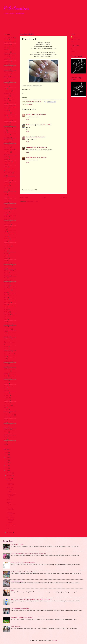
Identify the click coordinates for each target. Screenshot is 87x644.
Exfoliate (6, 157)
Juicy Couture (7, 224)
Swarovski (6, 400)
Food (5, 175)
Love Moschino (7, 266)
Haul (5, 205)
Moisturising (7, 302)
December (10, 473)
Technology (7, 403)
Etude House (7, 152)
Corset (12, 590)
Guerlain (6, 190)
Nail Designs (29, 104)
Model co (6, 300)
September (10, 532)
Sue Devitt (6, 395)
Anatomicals (7, 45)
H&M (5, 192)
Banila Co (6, 57)
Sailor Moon (7, 371)
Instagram (73, 51)
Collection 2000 (8, 120)
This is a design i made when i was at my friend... (11, 520)
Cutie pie (9, 480)
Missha (5, 292)
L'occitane (6, 239)
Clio (5, 115)
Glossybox (6, 185)
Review (5, 364)
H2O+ (5, 197)
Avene (5, 50)
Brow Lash (6, 96)
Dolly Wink (7, 135)
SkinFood (6, 383)
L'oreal (5, 241)
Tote (5, 422)
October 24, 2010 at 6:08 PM (39, 158)
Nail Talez (29, 158)
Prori (5, 359)
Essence (6, 145)
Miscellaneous (7, 290)
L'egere (5, 236)
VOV (5, 434)
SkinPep (6, 386)
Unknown (75, 37)
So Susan (6, 390)
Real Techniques (8, 361)
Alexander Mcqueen (9, 37)
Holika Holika (7, 210)
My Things (6, 312)
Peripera (6, 347)
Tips (5, 408)
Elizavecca (6, 142)
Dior (5, 130)
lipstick (5, 256)
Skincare (6, 381)
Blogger (55, 640)
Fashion (6, 167)
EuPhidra (6, 154)
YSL (5, 442)
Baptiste (6, 59)
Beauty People (7, 67)
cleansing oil (7, 113)
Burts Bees (6, 101)
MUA (5, 307)
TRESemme (7, 425)
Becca (5, 79)
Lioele (5, 251)
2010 (7, 471)
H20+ (5, 195)
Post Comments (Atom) (32, 201)
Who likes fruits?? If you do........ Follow (11, 496)
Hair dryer (6, 200)
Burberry (6, 98)
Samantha (29, 147)
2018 (7, 452)
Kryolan (6, 234)
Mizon (5, 297)
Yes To (5, 439)
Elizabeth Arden (8, 140)
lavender (6, 249)
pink (5, 356)
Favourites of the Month (10, 169)
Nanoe (5, 319)
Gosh (5, 188)
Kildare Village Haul (16, 627)
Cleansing (6, 110)
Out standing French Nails (10, 509)
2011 (7, 468)
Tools (5, 420)
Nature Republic (8, 324)
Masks (5, 278)
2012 (7, 465)
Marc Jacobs (7, 275)
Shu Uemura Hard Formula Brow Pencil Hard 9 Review (24, 572)
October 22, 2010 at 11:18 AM (38, 115)
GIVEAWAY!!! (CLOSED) (10, 484)
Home (44, 197)
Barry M (6, 64)
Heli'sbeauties (16, 8)
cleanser (6, 108)
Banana (28, 115)
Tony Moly (6, 412)
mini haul (6, 287)
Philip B (6, 349)
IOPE (5, 214)
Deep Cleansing (8, 128)
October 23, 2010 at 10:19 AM (38, 137)
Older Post (64, 197)
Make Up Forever (8, 270)
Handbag (6, 202)
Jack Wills (6, 219)
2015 (7, 460)
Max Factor (6, 280)
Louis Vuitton (7, 263)
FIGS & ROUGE (8, 173)
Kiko (5, 229)
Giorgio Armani (8, 180)
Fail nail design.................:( (11, 504)
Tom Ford (6, 410)
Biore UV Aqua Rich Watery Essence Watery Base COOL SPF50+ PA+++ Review (31, 599)
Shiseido (6, 376)
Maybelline (6, 283)
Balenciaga (6, 54)
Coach (5, 118)
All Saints (6, 40)
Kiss (5, 231)
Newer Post (24, 197)
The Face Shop (7, 405)
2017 (7, 455)
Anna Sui (6, 47)
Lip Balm (6, 253)
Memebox (6, 285)
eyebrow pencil (7, 162)
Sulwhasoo (6, 398)
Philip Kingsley (7, 351)
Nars (5, 322)
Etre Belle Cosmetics (9, 150)
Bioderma (6, 86)
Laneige (6, 244)
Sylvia (28, 137)
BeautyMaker (7, 74)
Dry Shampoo (7, 137)
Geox (5, 178)
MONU (5, 305)
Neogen (6, 327)
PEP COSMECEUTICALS (9, 342)
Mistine (5, 295)
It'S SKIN (6, 217)
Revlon (5, 366)
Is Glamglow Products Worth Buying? (20, 608)
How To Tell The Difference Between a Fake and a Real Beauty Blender (28, 554)
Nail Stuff (6, 317)
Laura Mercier (7, 246)
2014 (7, 463)
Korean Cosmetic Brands (17, 581)
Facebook (73, 49)
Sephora (6, 373)
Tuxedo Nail (10, 500)
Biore (5, 89)
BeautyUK (6, 76)
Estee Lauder (7, 147)
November (10, 476)
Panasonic (6, 336)
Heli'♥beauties (30, 125)
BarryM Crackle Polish (11, 491)
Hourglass (6, 212)
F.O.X (5, 164)
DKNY (5, 132)
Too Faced (6, 417)
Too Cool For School (9, 415)
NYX (5, 334)
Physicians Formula (8, 354)
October (9, 478)
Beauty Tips (7, 69)
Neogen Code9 (7, 329)
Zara (5, 444)
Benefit (5, 84)
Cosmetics (6, 123)
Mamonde (6, 273)
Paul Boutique (7, 339)
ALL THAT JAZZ (8, 42)
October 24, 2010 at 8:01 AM (40, 147)
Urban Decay (7, 429)
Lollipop (6, 258)
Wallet (5, 437)
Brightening (7, 93)
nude (5, 331)
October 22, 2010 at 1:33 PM (44, 125)
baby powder (7, 52)
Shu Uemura (7, 378)
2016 (7, 457)
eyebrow (6, 159)
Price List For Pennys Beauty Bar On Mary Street (23, 563)
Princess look (10, 487)
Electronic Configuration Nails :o (11, 514)
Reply (28, 120)
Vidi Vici (6, 432)
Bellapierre (6, 81)
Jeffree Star (6, 222)
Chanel (5, 103)
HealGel (6, 207)
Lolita (8, 529)
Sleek (5, 388)
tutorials (6, 427)
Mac (5, 268)
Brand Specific (7, 91)
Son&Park (6, 393)
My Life (6, 309)
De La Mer (6, 125)
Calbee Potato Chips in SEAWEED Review (21, 618)
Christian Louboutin (9, 106)
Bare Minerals (7, 62)
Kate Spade (6, 227)
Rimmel (6, 369)
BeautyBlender (7, 71)
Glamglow (6, 183)
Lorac (5, 261)
